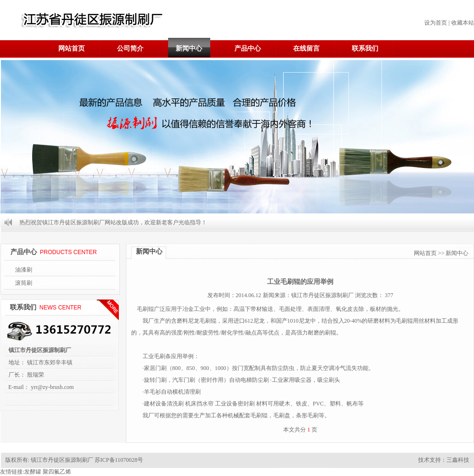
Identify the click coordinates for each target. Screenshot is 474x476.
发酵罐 (33, 472)
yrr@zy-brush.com (52, 387)
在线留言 (306, 48)
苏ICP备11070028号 (118, 460)
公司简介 (130, 48)
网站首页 (72, 48)
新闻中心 (189, 48)
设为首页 (436, 23)
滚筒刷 (24, 283)
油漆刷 (24, 270)
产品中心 (248, 48)
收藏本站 (463, 23)
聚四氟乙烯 (57, 472)
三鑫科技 (458, 460)
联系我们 (365, 48)
